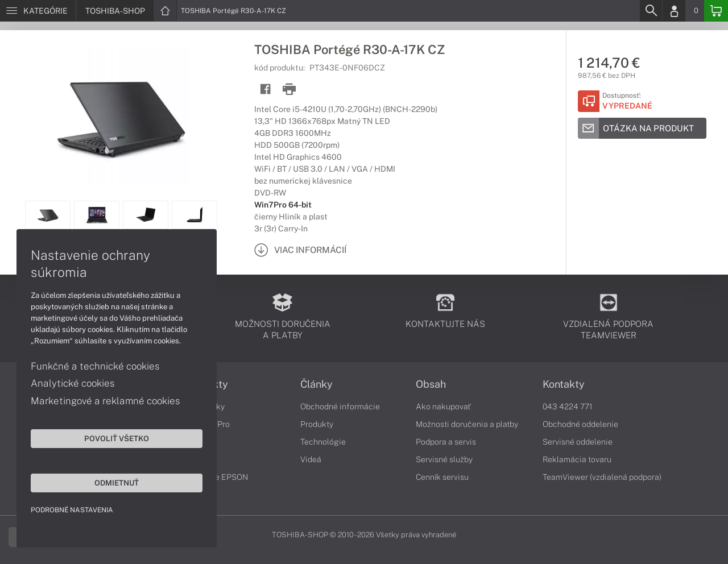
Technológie (323, 442)
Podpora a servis (446, 442)
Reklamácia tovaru (577, 459)
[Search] (651, 11)
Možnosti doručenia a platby (467, 424)
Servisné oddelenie (578, 442)
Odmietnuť (108, 482)
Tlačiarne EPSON (216, 477)
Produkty (206, 384)
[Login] (674, 11)
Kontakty (564, 384)
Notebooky (205, 407)
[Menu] (38, 11)
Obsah (431, 384)
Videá (311, 459)
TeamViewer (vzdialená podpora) (602, 477)
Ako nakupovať (443, 407)
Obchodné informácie (340, 407)
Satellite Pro (207, 424)
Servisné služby (444, 459)
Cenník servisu (442, 477)
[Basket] (716, 11)
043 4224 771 (568, 407)
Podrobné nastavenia (73, 509)
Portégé (200, 442)
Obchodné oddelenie (580, 424)
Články (317, 384)
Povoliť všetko (108, 438)
